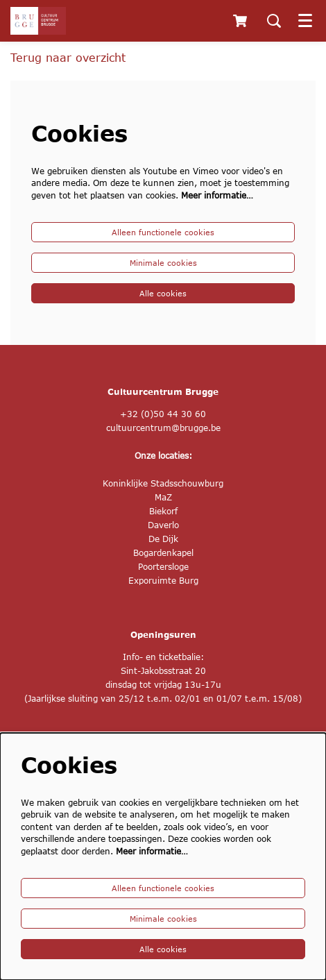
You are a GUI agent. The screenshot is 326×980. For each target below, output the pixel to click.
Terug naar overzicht (68, 57)
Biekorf (163, 511)
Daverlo (163, 525)
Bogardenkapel (163, 553)
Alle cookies (163, 293)
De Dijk (163, 539)
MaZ (163, 497)
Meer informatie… (217, 195)
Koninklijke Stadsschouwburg (163, 483)
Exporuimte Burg (163, 581)
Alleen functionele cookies (163, 232)
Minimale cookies (163, 263)
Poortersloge (163, 567)
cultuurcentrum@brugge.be (163, 428)
